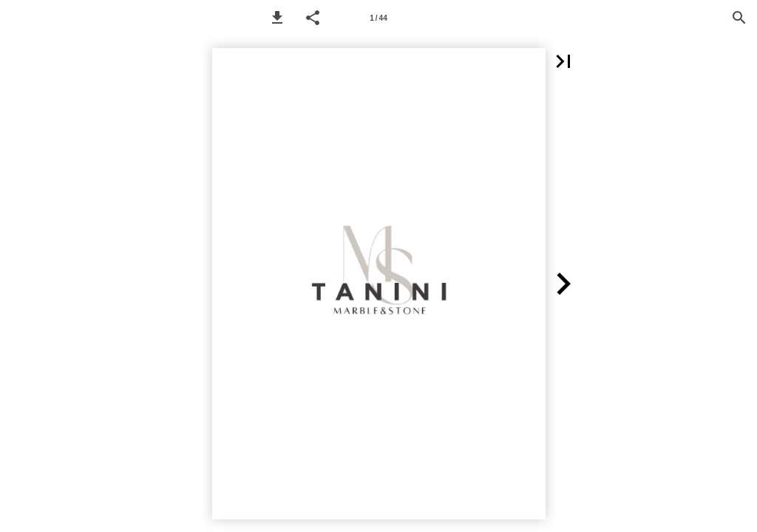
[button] (277, 18)
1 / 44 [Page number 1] (378, 18)
